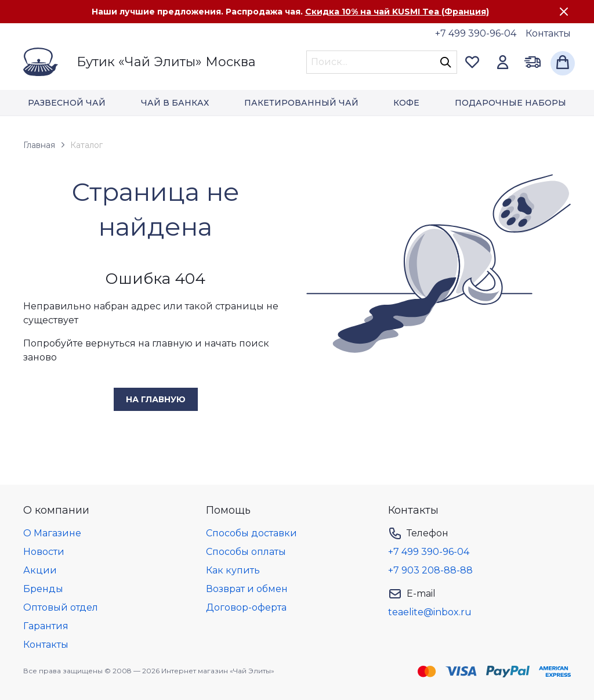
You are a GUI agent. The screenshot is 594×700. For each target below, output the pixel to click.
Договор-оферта (246, 607)
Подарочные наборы (510, 103)
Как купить (233, 570)
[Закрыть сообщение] (564, 12)
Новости (44, 552)
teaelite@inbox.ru (430, 612)
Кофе (406, 103)
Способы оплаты (246, 552)
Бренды (43, 589)
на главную (156, 399)
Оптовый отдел (61, 607)
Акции (40, 570)
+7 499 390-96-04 (476, 33)
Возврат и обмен (247, 589)
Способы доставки (251, 533)
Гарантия (46, 626)
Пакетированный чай (301, 103)
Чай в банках (175, 103)
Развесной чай (67, 103)
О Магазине (52, 533)
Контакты (548, 33)
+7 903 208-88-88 (430, 570)
